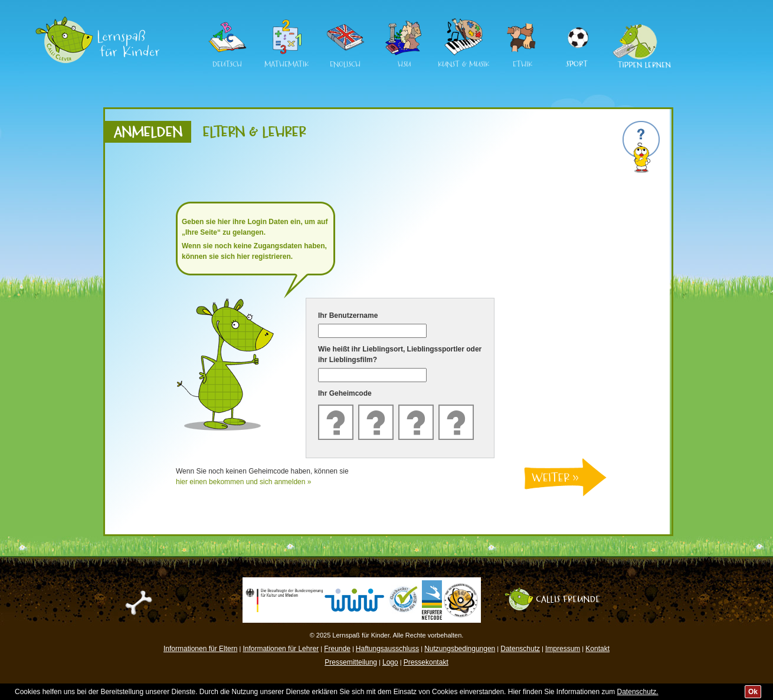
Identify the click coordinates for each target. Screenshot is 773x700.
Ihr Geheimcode (345, 393)
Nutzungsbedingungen (460, 649)
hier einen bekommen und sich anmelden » (243, 482)
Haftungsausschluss (387, 649)
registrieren (271, 257)
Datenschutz (520, 649)
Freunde (337, 649)
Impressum (563, 649)
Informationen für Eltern (200, 649)
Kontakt (597, 649)
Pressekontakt (426, 662)
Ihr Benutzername (348, 316)
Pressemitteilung (351, 662)
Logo (390, 662)
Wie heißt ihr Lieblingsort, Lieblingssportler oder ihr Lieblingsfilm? (400, 354)
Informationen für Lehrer (281, 649)
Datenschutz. (638, 692)
